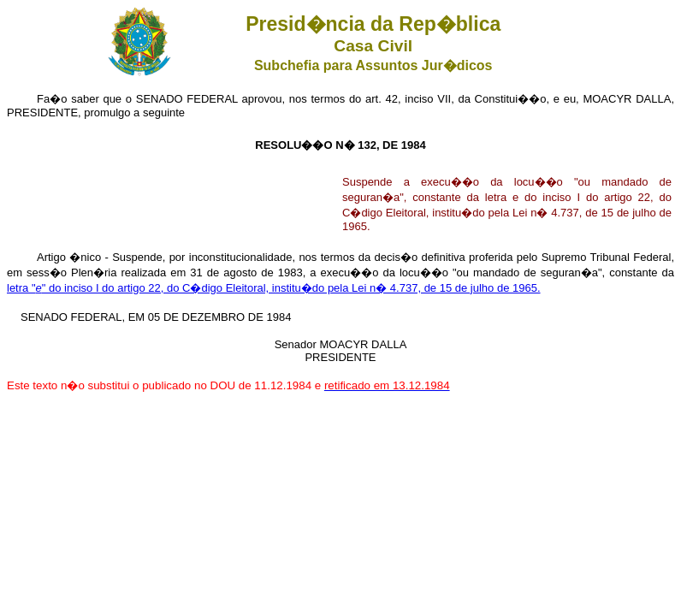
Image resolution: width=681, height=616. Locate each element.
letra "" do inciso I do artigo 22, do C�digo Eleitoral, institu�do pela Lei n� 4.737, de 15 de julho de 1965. (274, 288)
